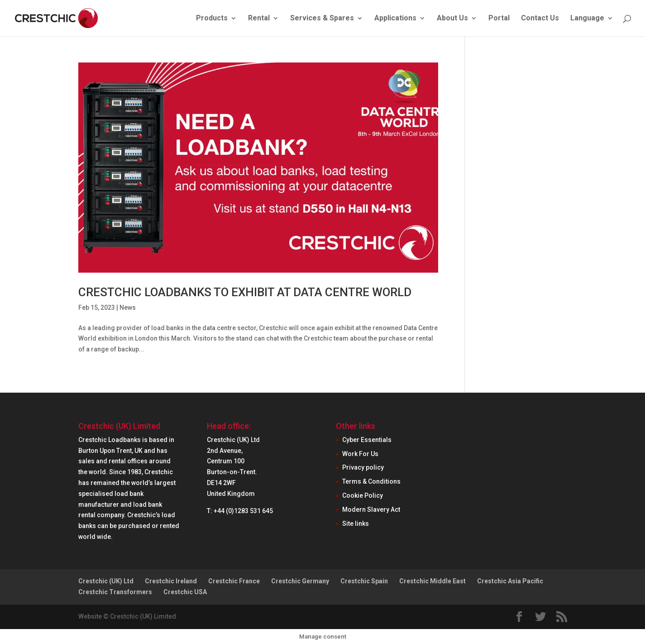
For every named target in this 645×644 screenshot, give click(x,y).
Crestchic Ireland (171, 581)
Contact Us (540, 19)
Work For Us (360, 454)
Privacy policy (363, 467)
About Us (452, 19)
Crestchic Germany (300, 581)
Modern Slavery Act (371, 509)
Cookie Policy (363, 495)
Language (587, 19)
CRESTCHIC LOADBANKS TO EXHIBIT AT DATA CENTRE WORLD (245, 292)
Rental (259, 19)
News (128, 308)
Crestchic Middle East (432, 581)
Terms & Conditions (371, 481)
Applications (395, 19)
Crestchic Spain (364, 581)
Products (212, 19)
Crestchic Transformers (115, 592)
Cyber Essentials (367, 440)
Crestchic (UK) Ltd (106, 581)
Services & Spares (322, 19)
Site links (356, 524)
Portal (499, 19)
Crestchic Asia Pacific (510, 581)
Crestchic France (234, 581)
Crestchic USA (185, 592)
